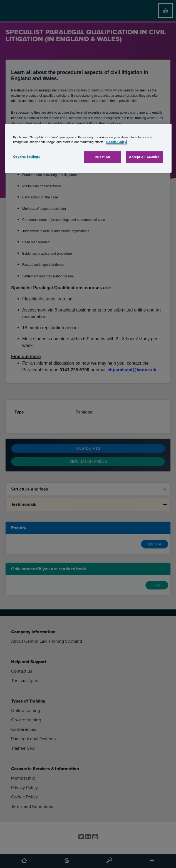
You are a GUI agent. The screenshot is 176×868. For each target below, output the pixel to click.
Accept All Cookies (144, 157)
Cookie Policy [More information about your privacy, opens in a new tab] (116, 142)
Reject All (102, 157)
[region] (88, 148)
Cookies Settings (27, 157)
